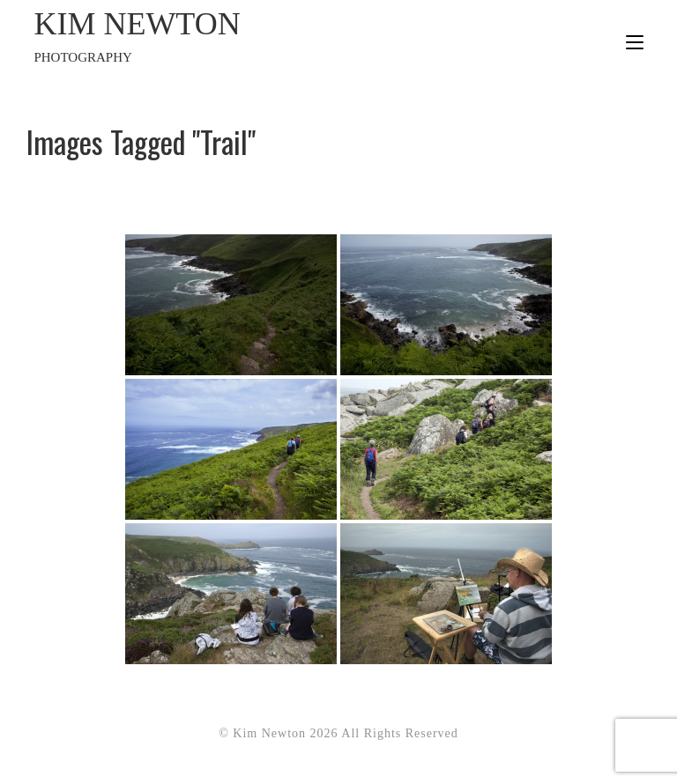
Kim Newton (186, 37)
